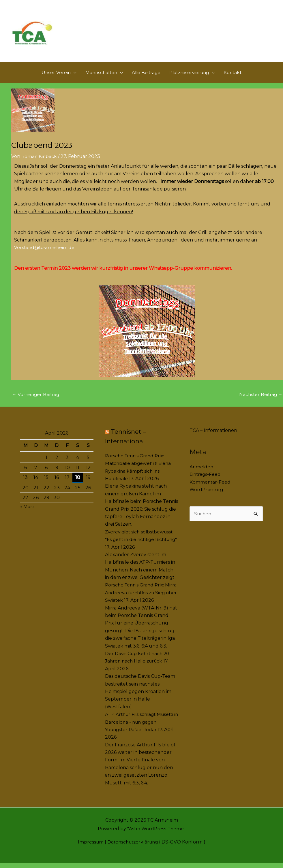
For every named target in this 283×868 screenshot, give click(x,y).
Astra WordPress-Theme (156, 834)
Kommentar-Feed (210, 487)
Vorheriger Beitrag (36, 400)
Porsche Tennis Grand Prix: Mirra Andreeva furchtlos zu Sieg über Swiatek (137, 598)
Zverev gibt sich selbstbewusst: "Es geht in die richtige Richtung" (141, 545)
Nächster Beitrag (260, 400)
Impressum (89, 847)
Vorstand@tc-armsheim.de (45, 252)
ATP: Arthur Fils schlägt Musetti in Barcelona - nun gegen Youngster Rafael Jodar (141, 727)
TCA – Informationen (213, 436)
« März (28, 512)
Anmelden (202, 472)
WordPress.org (207, 495)
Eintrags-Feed (206, 480)
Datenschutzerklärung (133, 847)
